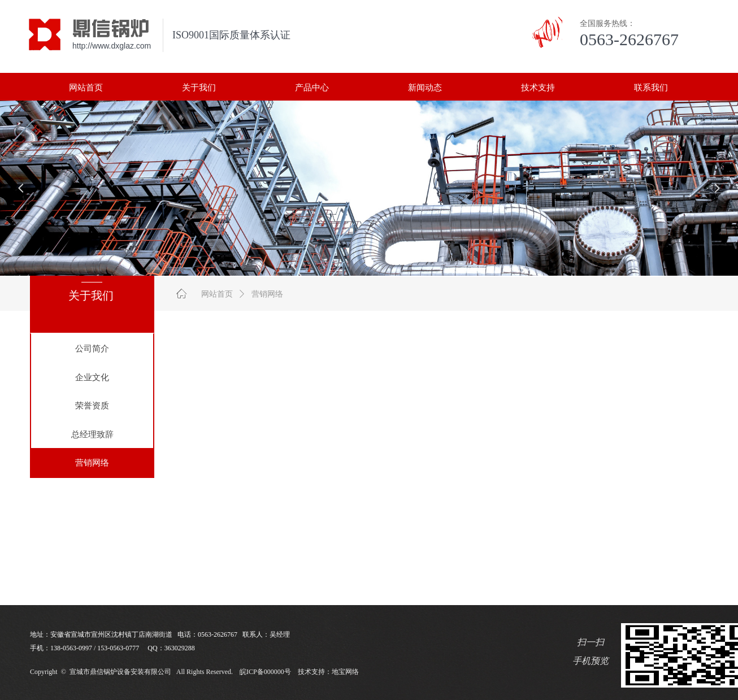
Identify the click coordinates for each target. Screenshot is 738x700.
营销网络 (267, 294)
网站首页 (217, 294)
